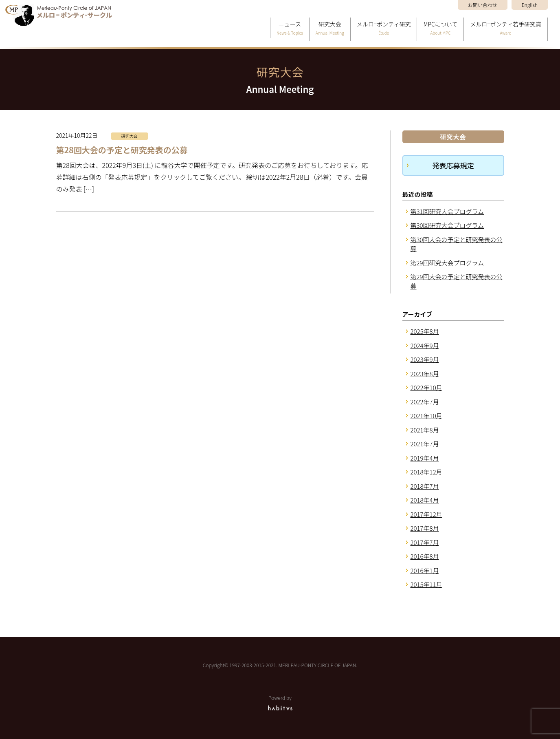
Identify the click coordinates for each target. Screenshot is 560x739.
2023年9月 (425, 359)
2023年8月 (425, 374)
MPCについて (440, 29)
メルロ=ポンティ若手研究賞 (506, 29)
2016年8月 (425, 556)
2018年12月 (426, 472)
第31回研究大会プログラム (447, 211)
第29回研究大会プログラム (447, 263)
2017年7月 (425, 542)
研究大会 (330, 29)
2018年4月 (425, 500)
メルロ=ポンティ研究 (384, 29)
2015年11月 (426, 584)
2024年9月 (425, 345)
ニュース (290, 29)
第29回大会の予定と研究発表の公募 (457, 281)
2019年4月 (425, 458)
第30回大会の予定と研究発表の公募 (457, 244)
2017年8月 (425, 528)
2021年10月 (426, 416)
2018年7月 (425, 486)
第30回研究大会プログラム (447, 225)
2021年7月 (425, 444)
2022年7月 (425, 402)
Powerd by (280, 703)
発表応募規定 (453, 165)
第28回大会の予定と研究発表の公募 (122, 150)
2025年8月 (425, 331)
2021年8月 (425, 430)
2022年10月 (426, 387)
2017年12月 (426, 514)
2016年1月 (425, 570)
